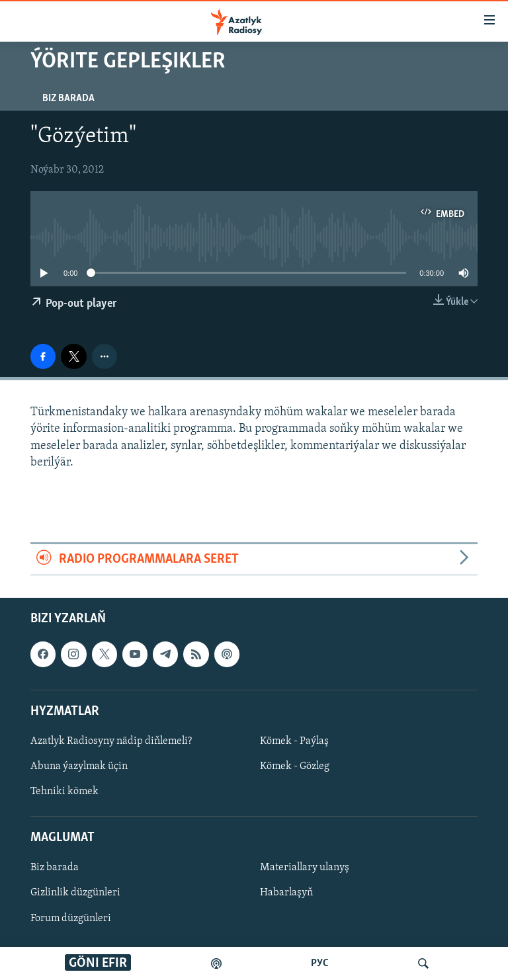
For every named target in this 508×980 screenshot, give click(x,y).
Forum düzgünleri (71, 919)
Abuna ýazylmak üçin (79, 766)
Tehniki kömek (64, 792)
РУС (320, 963)
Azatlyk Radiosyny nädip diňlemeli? (111, 741)
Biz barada (68, 99)
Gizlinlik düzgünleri (75, 893)
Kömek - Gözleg (295, 766)
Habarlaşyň (286, 893)
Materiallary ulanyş (305, 868)
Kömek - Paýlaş (294, 741)
